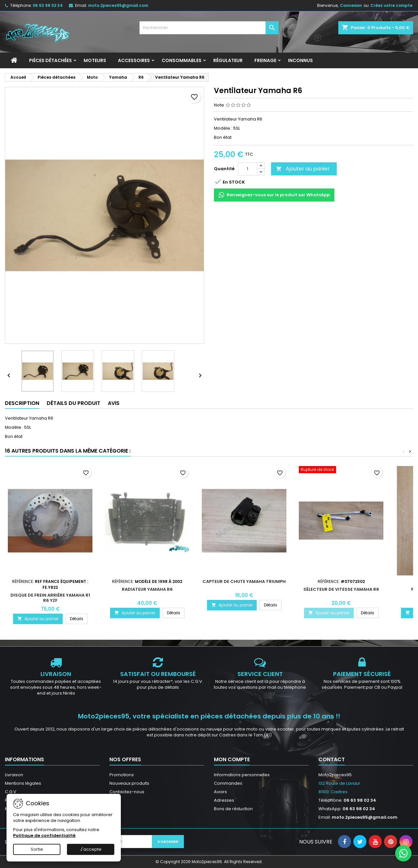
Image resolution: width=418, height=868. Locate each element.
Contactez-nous (127, 792)
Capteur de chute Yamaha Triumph (244, 581)
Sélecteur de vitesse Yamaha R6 (341, 589)
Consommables (182, 60)
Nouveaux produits (129, 783)
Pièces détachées (50, 60)
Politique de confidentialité (44, 836)
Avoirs (220, 792)
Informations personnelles (242, 775)
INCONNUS (300, 60)
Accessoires (134, 60)
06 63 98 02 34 (48, 5)
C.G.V (11, 792)
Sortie (37, 849)
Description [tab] (22, 403)
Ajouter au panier (303, 169)
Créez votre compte (391, 5)
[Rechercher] (209, 28)
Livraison (14, 775)
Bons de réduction (233, 809)
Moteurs (95, 60)
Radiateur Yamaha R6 (147, 589)
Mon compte (232, 759)
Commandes (228, 783)
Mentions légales (23, 783)
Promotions (122, 775)
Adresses (224, 800)
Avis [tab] (114, 403)
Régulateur (228, 60)
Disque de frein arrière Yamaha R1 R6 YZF (50, 598)
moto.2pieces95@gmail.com (118, 5)
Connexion (351, 5)
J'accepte (91, 849)
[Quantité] (248, 169)
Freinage (265, 60)
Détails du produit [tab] (73, 403)
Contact (332, 759)
